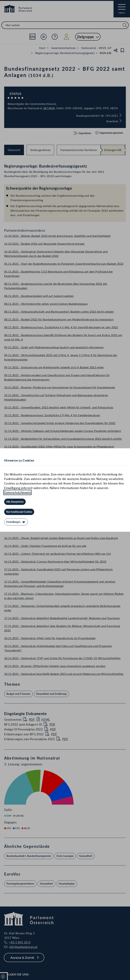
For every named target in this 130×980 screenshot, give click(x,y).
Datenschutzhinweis (17, 492)
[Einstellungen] (16, 522)
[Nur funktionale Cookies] (19, 512)
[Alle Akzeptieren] (15, 502)
